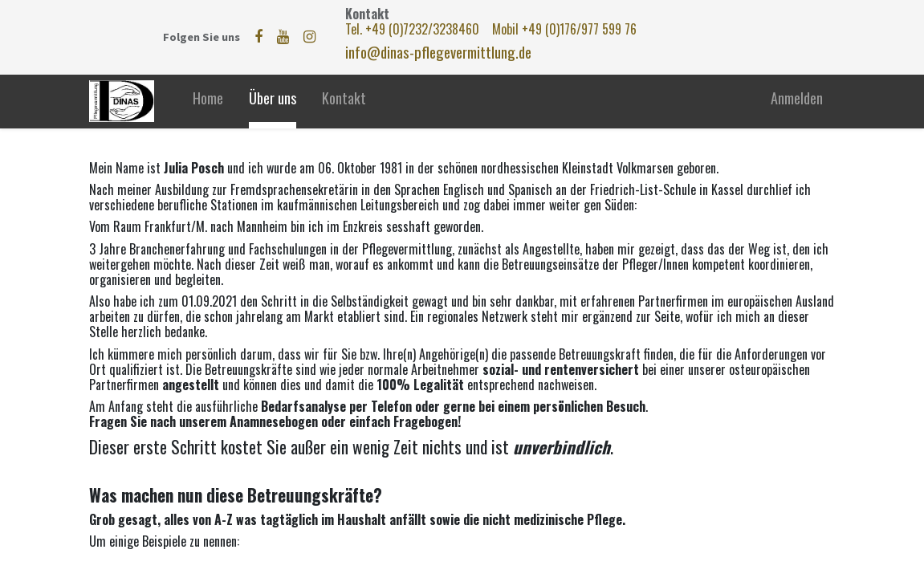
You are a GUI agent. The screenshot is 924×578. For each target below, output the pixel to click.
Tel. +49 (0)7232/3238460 (414, 29)
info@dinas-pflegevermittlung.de (438, 52)
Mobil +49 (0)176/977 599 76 (564, 29)
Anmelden (797, 98)
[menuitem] (208, 102)
